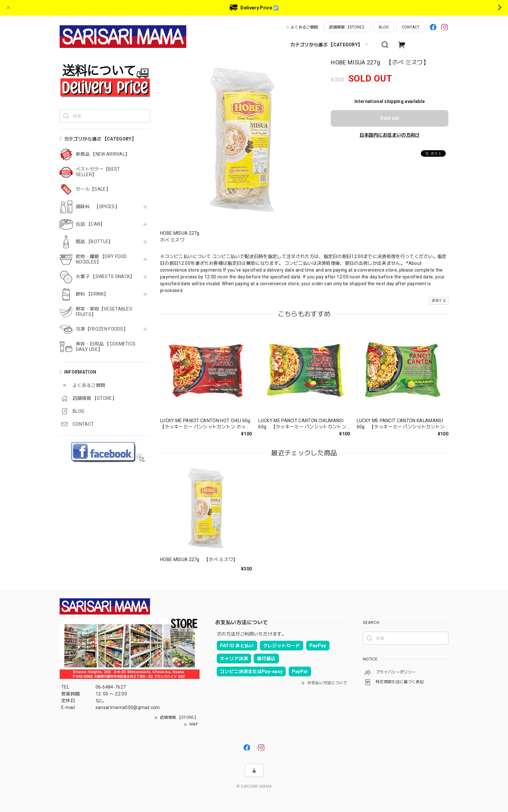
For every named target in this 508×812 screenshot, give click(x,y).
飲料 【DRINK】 (92, 294)
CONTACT (411, 27)
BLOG (384, 27)
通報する (439, 301)
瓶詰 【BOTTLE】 (94, 242)
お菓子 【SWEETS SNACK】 (105, 276)
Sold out (390, 118)
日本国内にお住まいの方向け (390, 135)
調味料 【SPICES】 (98, 207)
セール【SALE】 (93, 189)
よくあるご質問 (304, 27)
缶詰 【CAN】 (90, 224)
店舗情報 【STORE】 (347, 27)
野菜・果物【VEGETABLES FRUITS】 (104, 312)
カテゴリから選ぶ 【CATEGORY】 (330, 45)
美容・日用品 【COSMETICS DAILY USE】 (106, 347)
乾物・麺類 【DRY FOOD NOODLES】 (101, 259)
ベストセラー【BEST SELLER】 (98, 172)
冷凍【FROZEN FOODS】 (102, 329)
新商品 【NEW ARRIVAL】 (103, 154)
